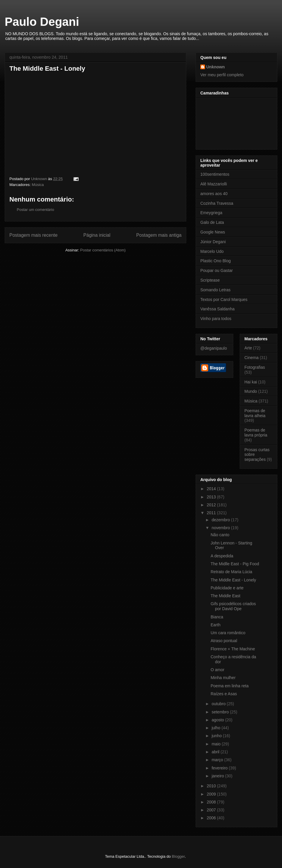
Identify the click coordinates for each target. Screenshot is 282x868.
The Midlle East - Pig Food (235, 564)
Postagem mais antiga (159, 235)
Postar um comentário (35, 210)
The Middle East (225, 596)
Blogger (178, 856)
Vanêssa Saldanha (218, 309)
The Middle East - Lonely (233, 580)
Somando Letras (215, 290)
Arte (248, 348)
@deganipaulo (214, 348)
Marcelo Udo (212, 251)
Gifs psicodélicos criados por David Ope (233, 606)
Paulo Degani (42, 22)
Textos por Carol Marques (224, 300)
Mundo (251, 391)
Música (38, 185)
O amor (218, 670)
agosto (218, 720)
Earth (215, 625)
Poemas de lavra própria (256, 433)
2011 (212, 513)
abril (216, 752)
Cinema (251, 358)
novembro (221, 528)
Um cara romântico (228, 633)
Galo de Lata (212, 222)
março (218, 760)
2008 (212, 802)
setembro (221, 712)
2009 (212, 794)
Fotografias (255, 367)
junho (217, 736)
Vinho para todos (216, 319)
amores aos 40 (214, 194)
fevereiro (220, 768)
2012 (212, 505)
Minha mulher (223, 678)
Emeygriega (211, 213)
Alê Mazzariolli (214, 184)
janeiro (218, 776)
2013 (212, 497)
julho (216, 728)
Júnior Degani (213, 242)
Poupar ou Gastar (217, 270)
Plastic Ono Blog (216, 261)
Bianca (217, 617)
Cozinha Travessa (217, 203)
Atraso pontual (224, 641)
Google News (213, 232)
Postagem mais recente (33, 235)
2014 (212, 489)
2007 (212, 810)
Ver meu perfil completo (222, 75)
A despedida (222, 556)
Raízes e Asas (224, 694)
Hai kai (251, 382)
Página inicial (97, 235)
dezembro (221, 520)
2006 (212, 818)
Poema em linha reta (230, 686)
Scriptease (210, 280)
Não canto (220, 535)
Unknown (215, 67)
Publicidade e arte (227, 588)
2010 (212, 786)
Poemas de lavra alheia (255, 413)
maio (216, 744)
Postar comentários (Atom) (103, 250)
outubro (219, 704)
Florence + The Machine (233, 649)
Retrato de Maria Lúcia (231, 572)
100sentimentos (215, 174)
